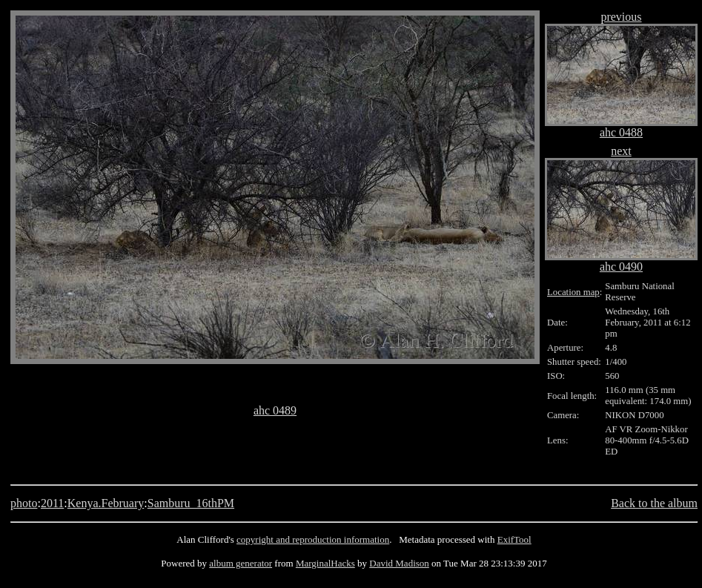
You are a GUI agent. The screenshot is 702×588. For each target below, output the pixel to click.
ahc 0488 (621, 132)
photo (24, 503)
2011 (52, 503)
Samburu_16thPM (191, 503)
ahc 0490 (621, 267)
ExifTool (514, 539)
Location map (573, 292)
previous (621, 17)
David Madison (399, 563)
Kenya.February (106, 503)
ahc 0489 (275, 410)
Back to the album (654, 503)
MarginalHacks (325, 563)
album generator (241, 563)
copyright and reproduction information (313, 539)
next (621, 151)
